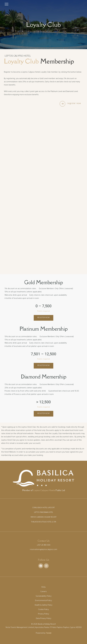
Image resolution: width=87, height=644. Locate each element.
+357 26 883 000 (44, 545)
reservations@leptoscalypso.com (43, 550)
